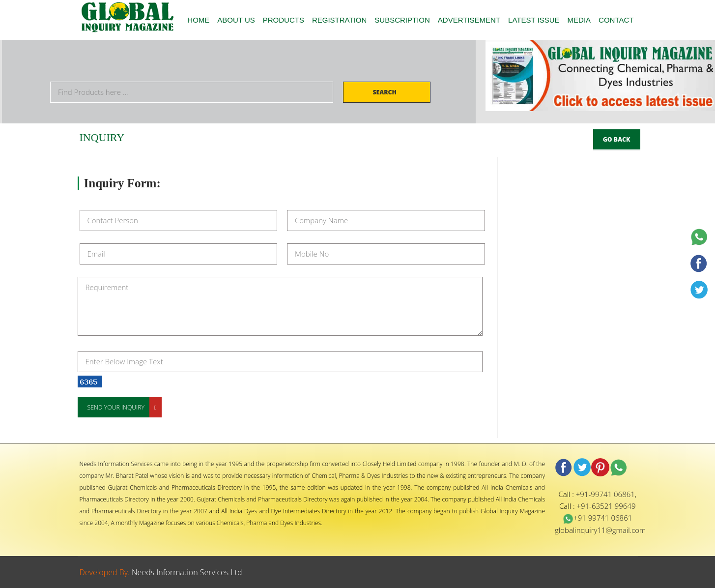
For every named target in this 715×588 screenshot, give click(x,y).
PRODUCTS (284, 20)
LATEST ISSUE (534, 20)
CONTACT (616, 20)
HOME (198, 20)
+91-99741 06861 (605, 494)
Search (385, 92)
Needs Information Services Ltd (187, 572)
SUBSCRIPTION (402, 20)
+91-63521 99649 (606, 506)
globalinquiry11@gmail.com (600, 530)
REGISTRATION (339, 20)
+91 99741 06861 (597, 518)
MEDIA (579, 20)
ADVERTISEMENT (469, 20)
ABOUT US (236, 20)
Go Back (617, 139)
